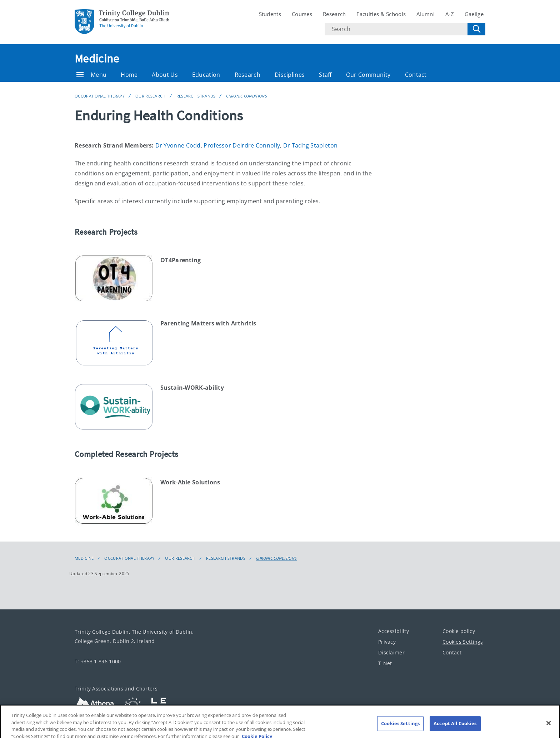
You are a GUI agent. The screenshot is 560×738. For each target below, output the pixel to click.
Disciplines (290, 75)
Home (129, 75)
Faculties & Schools (381, 14)
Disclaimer (391, 652)
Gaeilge (474, 14)
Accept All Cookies (455, 728)
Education (206, 75)
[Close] (549, 728)
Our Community (368, 75)
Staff (325, 75)
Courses (302, 14)
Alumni (426, 14)
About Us (165, 75)
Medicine (97, 59)
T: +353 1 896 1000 (98, 661)
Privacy (387, 642)
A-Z (450, 14)
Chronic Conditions (246, 96)
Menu (91, 75)
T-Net (385, 663)
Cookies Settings (463, 642)
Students (270, 14)
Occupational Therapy (100, 96)
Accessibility (394, 631)
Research (334, 14)
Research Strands (196, 96)
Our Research (151, 96)
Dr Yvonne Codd (178, 145)
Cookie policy (459, 631)
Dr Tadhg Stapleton (310, 145)
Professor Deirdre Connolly (242, 145)
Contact (416, 75)
